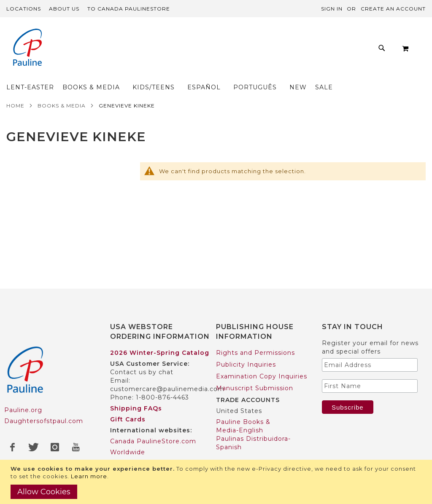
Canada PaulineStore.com (153, 425)
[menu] (238, 50)
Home (15, 89)
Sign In (332, 9)
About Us (64, 9)
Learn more (89, 476)
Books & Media (62, 89)
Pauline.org (23, 394)
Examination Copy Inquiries (262, 360)
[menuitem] (91, 50)
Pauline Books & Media (254, 458)
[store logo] (27, 48)
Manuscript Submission (255, 372)
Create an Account (393, 9)
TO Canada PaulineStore (129, 9)
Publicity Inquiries (246, 348)
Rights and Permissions (255, 336)
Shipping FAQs (136, 392)
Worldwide (128, 436)
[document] (217, 482)
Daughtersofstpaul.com (44, 405)
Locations (24, 9)
